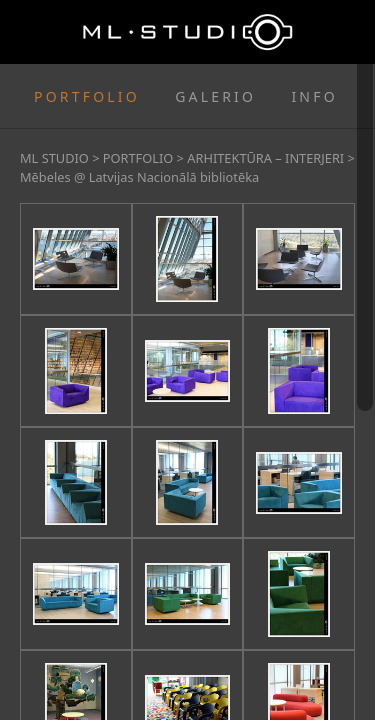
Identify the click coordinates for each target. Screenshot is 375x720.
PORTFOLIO (87, 96)
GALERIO (215, 96)
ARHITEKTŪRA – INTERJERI (265, 158)
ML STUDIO (54, 158)
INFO (314, 96)
